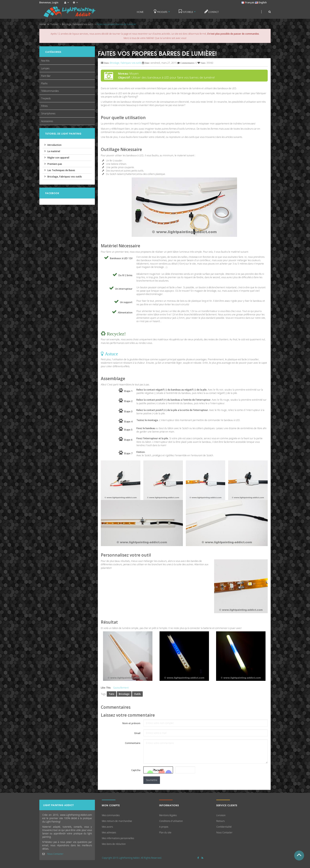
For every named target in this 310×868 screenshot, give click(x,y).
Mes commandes (111, 815)
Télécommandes (50, 91)
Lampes (45, 68)
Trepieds (46, 98)
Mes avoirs (107, 827)
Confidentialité (224, 827)
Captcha (136, 770)
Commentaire (133, 743)
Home (43, 24)
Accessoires (47, 121)
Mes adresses (109, 832)
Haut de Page (299, 856)
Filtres (44, 106)
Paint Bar (46, 76)
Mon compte (111, 805)
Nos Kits (45, 61)
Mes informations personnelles (118, 838)
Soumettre (152, 780)
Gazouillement (121, 688)
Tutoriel (54, 24)
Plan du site (165, 832)
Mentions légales (168, 815)
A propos (164, 827)
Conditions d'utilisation (171, 821)
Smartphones (48, 113)
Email (137, 733)
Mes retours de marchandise (117, 821)
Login (55, 2)
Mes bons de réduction (114, 844)
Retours (220, 821)
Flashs (44, 83)
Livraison (221, 815)
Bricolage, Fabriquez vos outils (78, 24)
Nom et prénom (131, 723)
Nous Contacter (55, 854)
